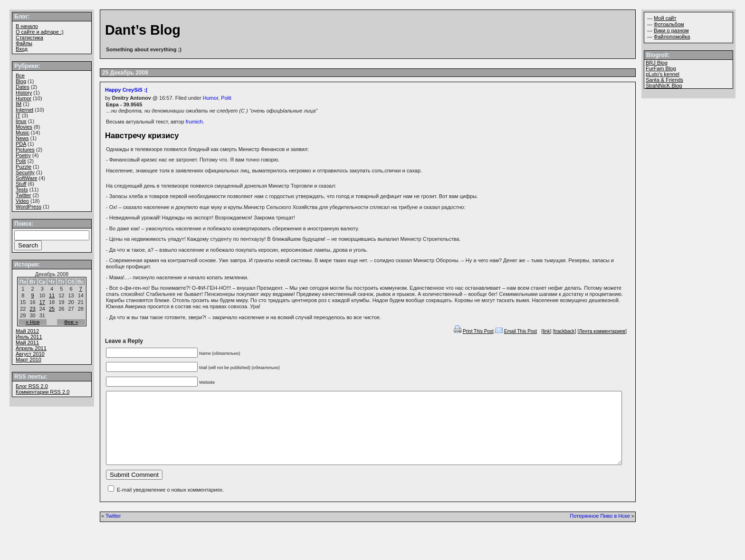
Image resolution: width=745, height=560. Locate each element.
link (546, 331)
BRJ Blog (657, 63)
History (24, 93)
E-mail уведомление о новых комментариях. (170, 504)
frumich (194, 122)
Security (25, 172)
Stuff (21, 184)
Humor (210, 98)
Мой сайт (665, 18)
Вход (22, 49)
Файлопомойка (672, 37)
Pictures (25, 150)
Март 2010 (29, 360)
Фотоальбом (669, 24)
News (22, 138)
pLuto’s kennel (663, 74)
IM (19, 104)
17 (42, 302)
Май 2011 (27, 342)
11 (52, 295)
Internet (24, 110)
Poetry (23, 155)
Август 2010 (30, 354)
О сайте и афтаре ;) (40, 32)
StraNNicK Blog (664, 85)
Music (23, 133)
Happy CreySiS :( (126, 90)
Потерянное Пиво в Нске (600, 530)
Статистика (29, 38)
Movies (24, 127)
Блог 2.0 (32, 386)
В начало (27, 26)
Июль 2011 (29, 337)
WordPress (29, 207)
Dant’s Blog (143, 30)
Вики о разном (671, 30)
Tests (22, 190)
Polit (226, 98)
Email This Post (521, 331)
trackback (565, 331)
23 (32, 309)
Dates (23, 87)
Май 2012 (27, 331)
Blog (21, 81)
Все (20, 76)
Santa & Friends (664, 80)
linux (21, 121)
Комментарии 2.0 (43, 392)
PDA (21, 144)
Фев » (71, 322)
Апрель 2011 (31, 348)
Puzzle (24, 167)
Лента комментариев (602, 331)
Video (22, 201)
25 (52, 309)
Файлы (24, 43)
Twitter (113, 530)
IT (18, 115)
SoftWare (26, 178)
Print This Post (478, 331)
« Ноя (33, 322)
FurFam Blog (661, 68)
